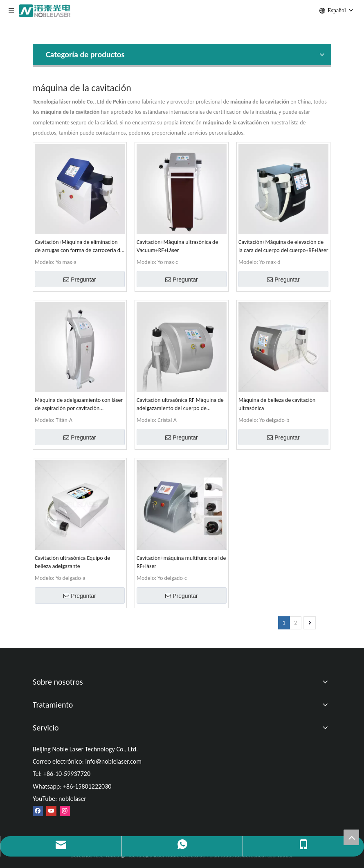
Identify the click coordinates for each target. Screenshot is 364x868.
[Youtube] (51, 811)
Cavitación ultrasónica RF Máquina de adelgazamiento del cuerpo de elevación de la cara (180, 405)
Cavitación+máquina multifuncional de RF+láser (181, 562)
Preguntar (80, 280)
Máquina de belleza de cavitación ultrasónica (277, 404)
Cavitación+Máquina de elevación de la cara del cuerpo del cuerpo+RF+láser (283, 246)
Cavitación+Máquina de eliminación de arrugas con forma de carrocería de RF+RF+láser (79, 247)
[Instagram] (65, 811)
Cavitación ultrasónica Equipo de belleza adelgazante (72, 562)
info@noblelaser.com (113, 761)
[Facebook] (38, 811)
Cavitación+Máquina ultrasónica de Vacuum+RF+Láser (177, 246)
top (351, 837)
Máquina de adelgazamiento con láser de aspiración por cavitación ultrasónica (79, 405)
